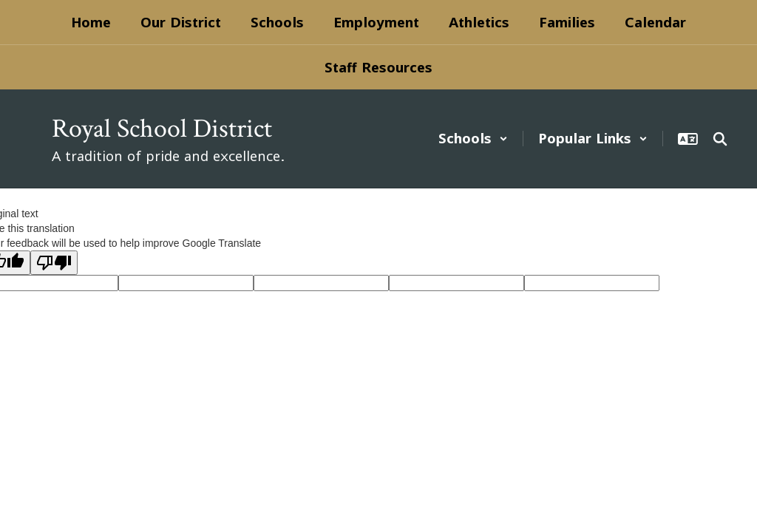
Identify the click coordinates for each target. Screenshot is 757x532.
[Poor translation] (54, 263)
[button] (473, 139)
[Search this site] (720, 139)
